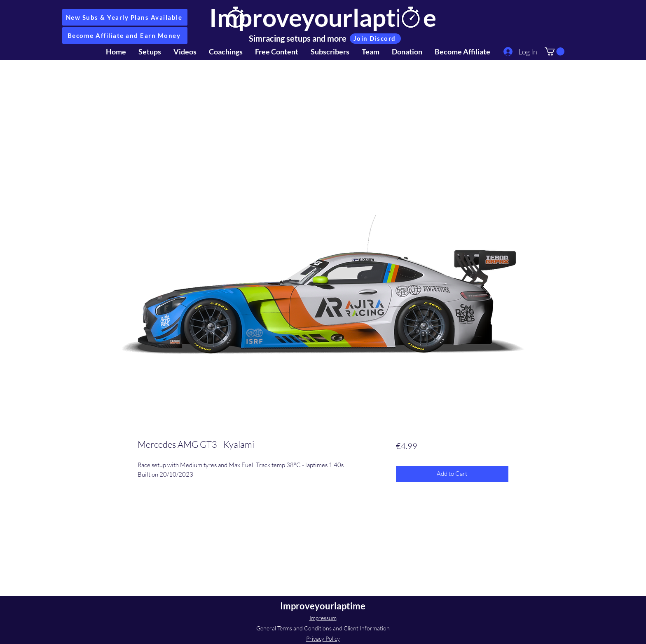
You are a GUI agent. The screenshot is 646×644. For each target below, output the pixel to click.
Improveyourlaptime (323, 17)
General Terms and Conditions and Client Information (323, 628)
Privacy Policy (323, 638)
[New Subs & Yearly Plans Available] (125, 17)
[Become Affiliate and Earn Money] (125, 35)
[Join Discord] (375, 39)
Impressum (323, 618)
